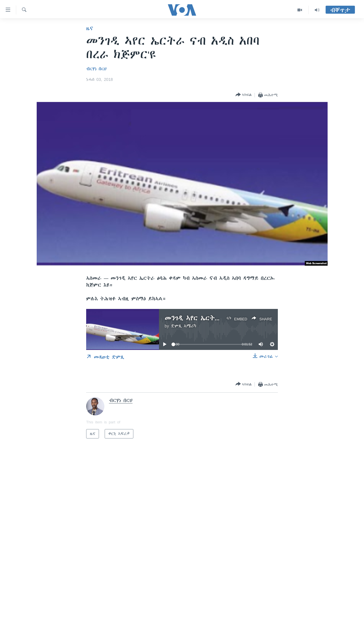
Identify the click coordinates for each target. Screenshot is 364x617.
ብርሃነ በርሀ (96, 69)
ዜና (90, 28)
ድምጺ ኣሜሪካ (184, 326)
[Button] (244, 95)
